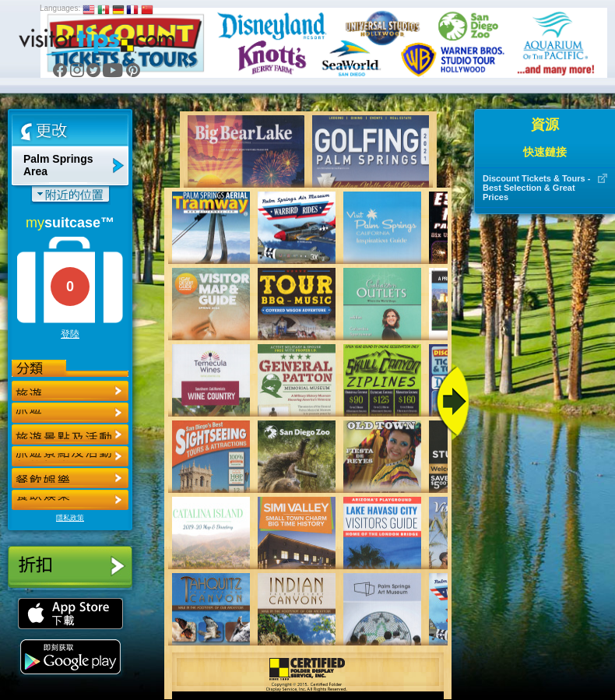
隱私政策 (70, 518)
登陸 (70, 334)
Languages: (60, 8)
